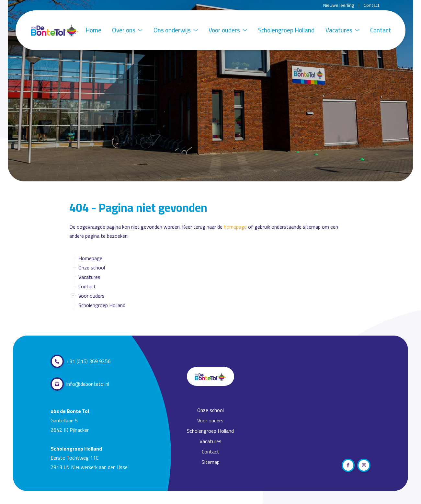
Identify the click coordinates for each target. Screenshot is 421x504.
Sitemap (210, 462)
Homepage (90, 258)
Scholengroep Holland (286, 30)
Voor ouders (228, 30)
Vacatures (342, 30)
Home (93, 30)
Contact (372, 5)
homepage (235, 227)
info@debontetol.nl (80, 384)
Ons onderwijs (176, 30)
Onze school (92, 268)
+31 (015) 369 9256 (81, 361)
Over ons (127, 30)
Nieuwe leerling (339, 5)
